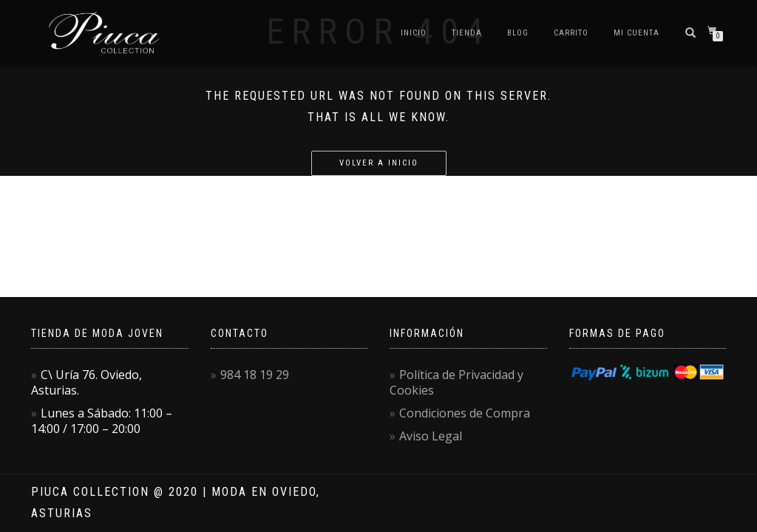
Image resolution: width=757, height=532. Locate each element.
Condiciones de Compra (465, 413)
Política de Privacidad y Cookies (456, 382)
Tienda (467, 33)
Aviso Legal (431, 436)
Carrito (571, 33)
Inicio (414, 33)
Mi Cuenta (637, 33)
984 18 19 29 (255, 375)
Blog (518, 33)
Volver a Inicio (379, 163)
